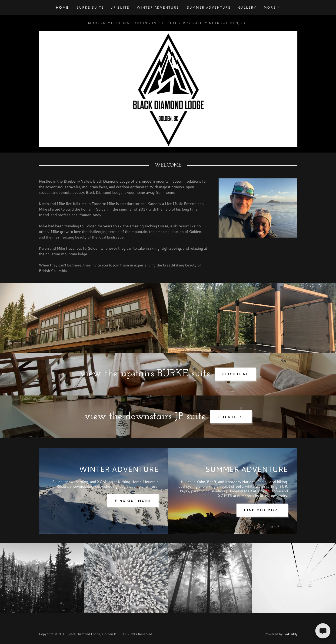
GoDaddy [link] (290, 634)
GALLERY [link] (247, 7)
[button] (272, 7)
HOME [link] (62, 7)
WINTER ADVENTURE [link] (158, 7)
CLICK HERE (235, 374)
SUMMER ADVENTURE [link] (209, 7)
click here (231, 417)
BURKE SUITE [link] (90, 7)
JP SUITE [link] (120, 7)
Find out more (133, 501)
